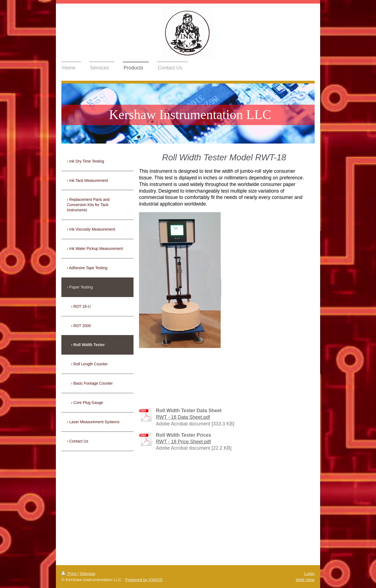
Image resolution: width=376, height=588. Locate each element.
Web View (305, 580)
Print (69, 574)
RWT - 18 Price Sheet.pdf (183, 442)
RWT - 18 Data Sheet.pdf (183, 417)
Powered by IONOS (144, 580)
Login (309, 574)
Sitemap (87, 574)
